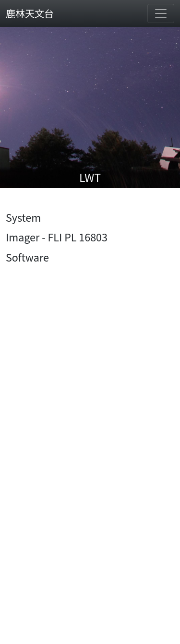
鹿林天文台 (30, 13)
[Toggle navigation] (161, 13)
